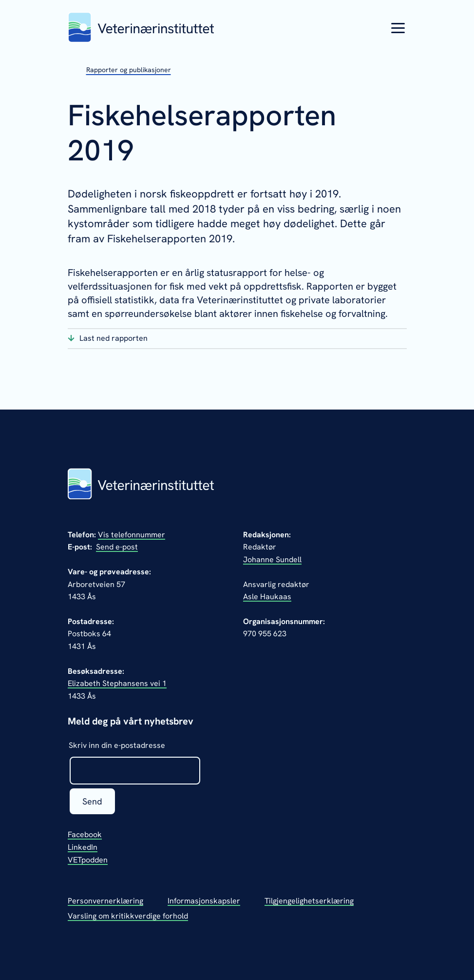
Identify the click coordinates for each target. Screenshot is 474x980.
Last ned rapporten (114, 338)
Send (92, 801)
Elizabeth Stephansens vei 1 (117, 683)
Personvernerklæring (105, 901)
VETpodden (88, 860)
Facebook (85, 834)
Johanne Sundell (272, 559)
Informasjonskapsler (204, 901)
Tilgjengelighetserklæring (309, 901)
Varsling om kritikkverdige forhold (128, 916)
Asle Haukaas (267, 597)
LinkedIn (83, 847)
